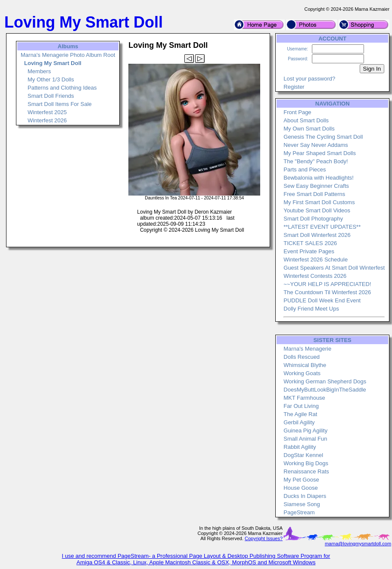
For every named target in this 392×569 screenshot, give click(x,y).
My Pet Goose (301, 480)
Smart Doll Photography (313, 219)
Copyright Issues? (264, 538)
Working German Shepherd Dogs (325, 381)
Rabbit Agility (300, 447)
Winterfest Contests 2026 (315, 276)
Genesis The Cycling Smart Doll (323, 137)
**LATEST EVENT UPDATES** (322, 227)
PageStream (299, 512)
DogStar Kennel (303, 455)
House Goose (301, 488)
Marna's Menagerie (307, 349)
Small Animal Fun (305, 439)
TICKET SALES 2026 (310, 243)
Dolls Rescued (302, 357)
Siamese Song (302, 504)
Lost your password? (309, 79)
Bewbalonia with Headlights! (319, 178)
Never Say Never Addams (316, 145)
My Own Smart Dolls (309, 129)
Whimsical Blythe (305, 365)
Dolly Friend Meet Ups (311, 309)
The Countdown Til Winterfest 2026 (327, 292)
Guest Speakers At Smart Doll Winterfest (334, 268)
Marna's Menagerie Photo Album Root (68, 55)
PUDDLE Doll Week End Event (322, 300)
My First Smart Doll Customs (319, 202)
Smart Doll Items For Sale (60, 104)
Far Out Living (301, 406)
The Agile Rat (300, 414)
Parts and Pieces (305, 169)
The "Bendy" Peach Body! (316, 161)
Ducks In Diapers (305, 496)
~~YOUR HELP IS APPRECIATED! (327, 284)
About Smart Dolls (306, 120)
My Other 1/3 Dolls (51, 79)
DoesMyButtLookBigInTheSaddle (325, 390)
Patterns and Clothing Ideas (62, 88)
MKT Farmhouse (304, 398)
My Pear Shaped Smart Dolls (320, 153)
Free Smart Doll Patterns (314, 194)
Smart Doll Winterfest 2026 (317, 235)
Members (39, 71)
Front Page (297, 112)
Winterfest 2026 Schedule (316, 260)
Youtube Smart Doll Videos (317, 210)
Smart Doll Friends (51, 96)
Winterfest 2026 (47, 120)
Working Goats (302, 373)
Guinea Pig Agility (305, 431)
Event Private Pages (309, 251)
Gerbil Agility (299, 422)
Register (294, 87)
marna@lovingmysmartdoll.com (358, 544)
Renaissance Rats (306, 471)
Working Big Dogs (306, 463)
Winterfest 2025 (47, 112)
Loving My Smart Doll (53, 63)
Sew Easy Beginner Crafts (316, 186)
